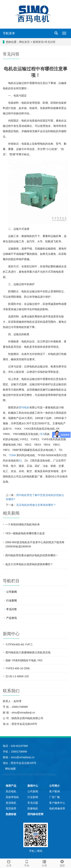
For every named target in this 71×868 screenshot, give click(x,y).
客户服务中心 (57, 803)
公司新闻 (12, 592)
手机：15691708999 (15, 752)
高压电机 (11, 791)
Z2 (20, 461)
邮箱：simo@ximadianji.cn (19, 757)
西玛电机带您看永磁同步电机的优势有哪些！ (32, 555)
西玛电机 (24, 407)
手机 (27, 863)
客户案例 (55, 791)
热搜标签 (11, 814)
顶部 (62, 863)
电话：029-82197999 (15, 746)
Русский (16, 774)
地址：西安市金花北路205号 (20, 763)
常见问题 (33, 803)
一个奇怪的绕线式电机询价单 (23, 524)
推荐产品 (11, 786)
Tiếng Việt (32, 774)
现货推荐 (11, 808)
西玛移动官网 (35, 814)
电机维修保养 (57, 808)
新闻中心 (33, 786)
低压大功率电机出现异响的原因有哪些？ (29, 564)
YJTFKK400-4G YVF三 (19, 644)
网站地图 (10, 769)
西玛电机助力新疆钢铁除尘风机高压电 (28, 652)
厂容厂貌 (55, 797)
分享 (9, 863)
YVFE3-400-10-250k (18, 668)
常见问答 (50, 42)
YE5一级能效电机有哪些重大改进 (25, 533)
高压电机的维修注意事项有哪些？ (36, 505)
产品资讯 (12, 618)
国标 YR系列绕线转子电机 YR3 (24, 660)
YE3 (42, 434)
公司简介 (55, 786)
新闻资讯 (38, 42)
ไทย (24, 774)
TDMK (13, 455)
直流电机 (11, 803)
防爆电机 (33, 808)
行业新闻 (12, 600)
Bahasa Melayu (47, 774)
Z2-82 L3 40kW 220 (17, 676)
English (7, 774)
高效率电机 (12, 797)
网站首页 (24, 42)
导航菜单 (9, 33)
